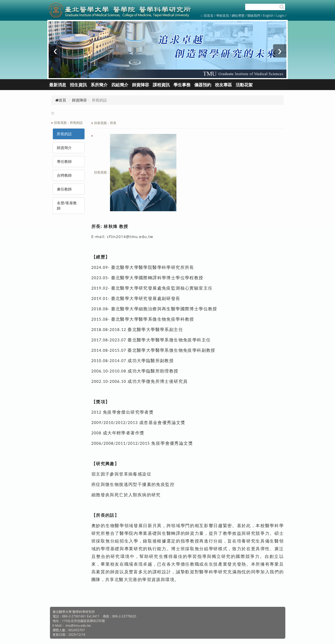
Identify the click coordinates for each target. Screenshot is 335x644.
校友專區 (223, 85)
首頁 (61, 100)
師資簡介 (64, 148)
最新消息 (58, 85)
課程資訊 (161, 85)
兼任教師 (64, 189)
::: (202, 16)
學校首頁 (223, 16)
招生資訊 (78, 85)
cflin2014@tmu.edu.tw (130, 237)
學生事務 (182, 85)
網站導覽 (238, 16)
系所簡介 (99, 85)
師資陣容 (79, 100)
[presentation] (55, 51)
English (268, 16)
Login (280, 16)
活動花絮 (244, 85)
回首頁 (209, 16)
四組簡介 (120, 85)
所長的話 (64, 134)
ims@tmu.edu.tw (78, 626)
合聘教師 (64, 175)
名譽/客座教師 (67, 206)
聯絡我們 (254, 16)
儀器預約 (203, 85)
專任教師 (64, 161)
